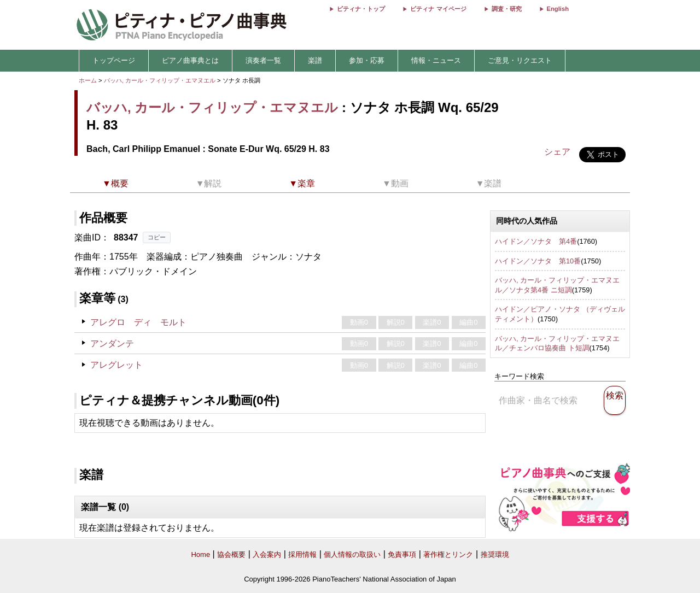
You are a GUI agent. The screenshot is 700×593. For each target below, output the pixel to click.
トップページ (114, 60)
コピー (157, 237)
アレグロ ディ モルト (138, 322)
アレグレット (116, 365)
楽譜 (315, 60)
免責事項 (402, 554)
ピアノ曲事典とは (190, 60)
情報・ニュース (436, 60)
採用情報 (302, 554)
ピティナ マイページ (438, 9)
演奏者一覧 (263, 60)
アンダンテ (112, 344)
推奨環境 (495, 554)
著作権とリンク (448, 554)
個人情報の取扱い (352, 554)
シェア (557, 152)
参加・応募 (367, 60)
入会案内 (267, 554)
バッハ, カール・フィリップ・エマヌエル (160, 80)
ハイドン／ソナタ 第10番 (538, 261)
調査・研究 (507, 9)
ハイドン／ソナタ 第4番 (536, 241)
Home (200, 554)
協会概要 (231, 554)
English (558, 9)
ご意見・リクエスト (520, 60)
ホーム (88, 80)
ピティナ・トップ (361, 9)
